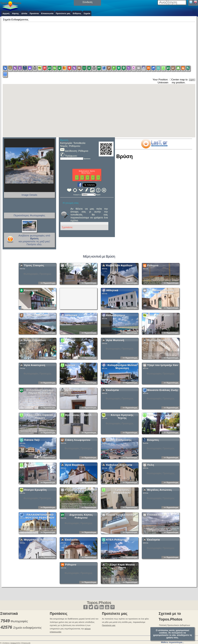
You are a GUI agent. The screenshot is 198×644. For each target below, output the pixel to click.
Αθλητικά (112, 314)
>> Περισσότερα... (49, 307)
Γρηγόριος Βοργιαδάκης (122, 515)
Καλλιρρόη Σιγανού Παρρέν (40, 440)
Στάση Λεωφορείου (78, 464)
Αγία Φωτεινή (115, 364)
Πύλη (151, 488)
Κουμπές (153, 464)
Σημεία (87, 13)
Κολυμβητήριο (116, 339)
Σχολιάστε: (67, 227)
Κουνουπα (31, 314)
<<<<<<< (89, 195)
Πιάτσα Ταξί (32, 464)
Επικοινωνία (47, 13)
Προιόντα (34, 13)
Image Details (29, 195)
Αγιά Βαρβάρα (75, 488)
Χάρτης (15, 13)
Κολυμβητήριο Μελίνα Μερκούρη (122, 390)
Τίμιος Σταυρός (34, 289)
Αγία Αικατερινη (35, 389)
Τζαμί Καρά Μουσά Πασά (122, 590)
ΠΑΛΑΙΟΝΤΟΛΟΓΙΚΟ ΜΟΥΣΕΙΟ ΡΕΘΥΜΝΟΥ (40, 540)
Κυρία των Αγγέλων (119, 289)
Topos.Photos (99, 603)
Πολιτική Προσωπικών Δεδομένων (175, 625)
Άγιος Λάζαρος (75, 414)
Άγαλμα (70, 364)
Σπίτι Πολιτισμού (159, 339)
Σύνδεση (6, 643)
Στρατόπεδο (73, 289)
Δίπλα (24, 13)
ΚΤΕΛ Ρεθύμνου (117, 563)
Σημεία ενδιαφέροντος (27, 628)
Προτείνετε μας (63, 13)
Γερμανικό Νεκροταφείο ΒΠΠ (81, 515)
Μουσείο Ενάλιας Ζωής (163, 414)
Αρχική (6, 13)
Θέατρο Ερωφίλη (35, 513)
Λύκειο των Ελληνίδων (121, 538)
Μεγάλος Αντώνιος (160, 513)
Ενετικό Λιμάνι (157, 538)
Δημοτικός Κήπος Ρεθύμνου (81, 540)
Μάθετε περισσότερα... (172, 642)
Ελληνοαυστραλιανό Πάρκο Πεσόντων (40, 415)
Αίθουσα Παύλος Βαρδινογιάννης (163, 315)
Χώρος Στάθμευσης (37, 339)
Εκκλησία (113, 414)
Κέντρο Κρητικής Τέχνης (122, 440)
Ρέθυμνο (153, 289)
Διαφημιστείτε (15, 643)
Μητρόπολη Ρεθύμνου (39, 563)
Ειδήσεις (77, 13)
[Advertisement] (99, 41)
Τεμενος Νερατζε (158, 364)
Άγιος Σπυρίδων (35, 364)
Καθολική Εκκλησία (119, 488)
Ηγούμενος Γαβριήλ (78, 439)
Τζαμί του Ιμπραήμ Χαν (163, 389)
